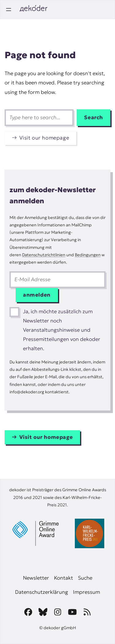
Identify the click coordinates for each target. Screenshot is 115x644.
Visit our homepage (44, 138)
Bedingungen (88, 255)
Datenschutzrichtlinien (44, 255)
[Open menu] (9, 10)
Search (94, 117)
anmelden (37, 295)
